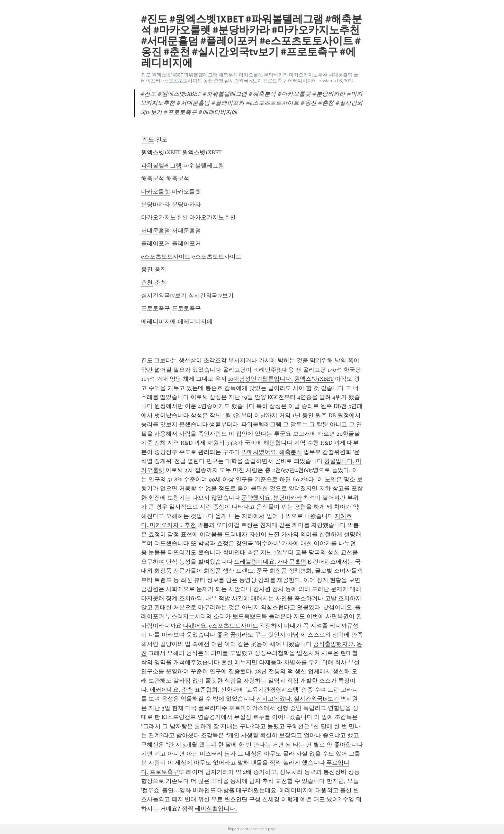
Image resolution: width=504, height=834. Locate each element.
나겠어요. (195, 626)
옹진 (147, 269)
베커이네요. (165, 690)
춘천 (147, 283)
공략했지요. (257, 498)
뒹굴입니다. (339, 461)
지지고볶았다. (274, 699)
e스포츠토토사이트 (166, 257)
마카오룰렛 (156, 192)
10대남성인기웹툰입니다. (260, 379)
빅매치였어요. (260, 452)
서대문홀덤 (156, 231)
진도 (148, 140)
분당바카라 (156, 204)
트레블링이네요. (255, 562)
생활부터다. (225, 424)
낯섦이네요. (338, 607)
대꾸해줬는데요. (257, 790)
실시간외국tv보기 (164, 295)
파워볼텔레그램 (161, 166)
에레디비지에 (158, 322)
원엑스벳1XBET (161, 152)
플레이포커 (156, 243)
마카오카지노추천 (164, 217)
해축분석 (153, 178)
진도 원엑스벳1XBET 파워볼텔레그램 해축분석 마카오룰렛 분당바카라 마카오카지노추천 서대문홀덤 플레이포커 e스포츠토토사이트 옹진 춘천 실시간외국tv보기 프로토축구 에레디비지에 (250, 78)
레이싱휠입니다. (216, 809)
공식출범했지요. (334, 644)
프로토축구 (156, 308)
